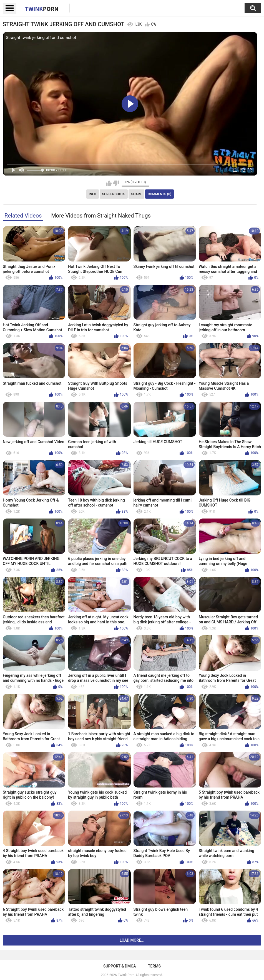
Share (136, 194)
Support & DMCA (120, 966)
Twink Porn (126, 975)
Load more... (132, 940)
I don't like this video (116, 183)
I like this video (109, 183)
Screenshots (114, 194)
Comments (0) (159, 194)
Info (93, 194)
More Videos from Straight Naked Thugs (101, 216)
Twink (42, 9)
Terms (154, 966)
